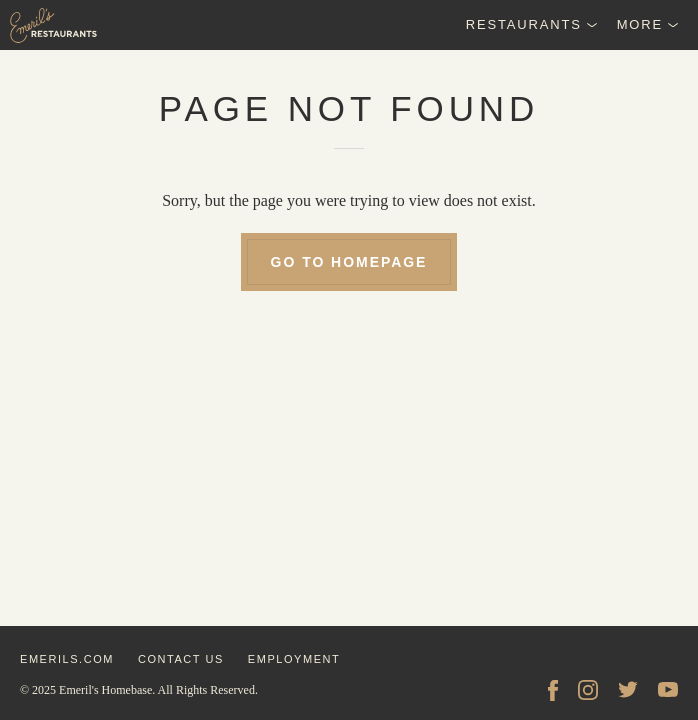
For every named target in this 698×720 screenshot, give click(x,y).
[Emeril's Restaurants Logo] (100, 25)
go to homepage (349, 262)
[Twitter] (628, 690)
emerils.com (67, 659)
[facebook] (553, 690)
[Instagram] (588, 690)
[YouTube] (668, 690)
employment (294, 659)
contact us (181, 659)
